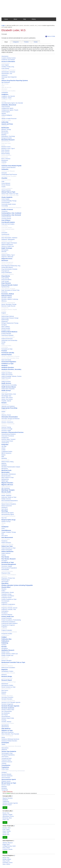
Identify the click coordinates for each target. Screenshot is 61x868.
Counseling (4, 226)
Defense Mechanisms (7, 244)
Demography (5, 250)
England (4, 313)
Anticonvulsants (6, 107)
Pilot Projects (5, 582)
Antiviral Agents (6, 112)
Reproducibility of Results (8, 673)
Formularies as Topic (7, 349)
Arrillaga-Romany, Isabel (9, 846)
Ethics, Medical (5, 327)
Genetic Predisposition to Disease (10, 356)
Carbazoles (5, 169)
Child (3, 182)
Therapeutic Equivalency (8, 755)
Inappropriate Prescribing (9, 408)
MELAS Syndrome (6, 453)
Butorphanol (5, 160)
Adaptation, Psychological (8, 70)
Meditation (4, 465)
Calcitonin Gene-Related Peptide (11, 166)
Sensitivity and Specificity (8, 701)
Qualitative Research (8, 650)
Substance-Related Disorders (9, 741)
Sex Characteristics (7, 711)
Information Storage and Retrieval (10, 419)
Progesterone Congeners (8, 625)
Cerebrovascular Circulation (9, 176)
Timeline (26, 42)
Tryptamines (5, 767)
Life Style (4, 446)
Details (36, 42)
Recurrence (5, 664)
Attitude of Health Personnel (9, 119)
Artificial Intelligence (7, 115)
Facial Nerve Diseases (7, 335)
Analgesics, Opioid (6, 98)
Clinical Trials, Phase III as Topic (10, 195)
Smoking (4, 720)
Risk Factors (5, 690)
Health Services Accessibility (9, 385)
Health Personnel (6, 378)
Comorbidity (5, 206)
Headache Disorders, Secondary (11, 369)
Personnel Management (9, 564)
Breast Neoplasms (6, 155)
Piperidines (5, 583)
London (3, 450)
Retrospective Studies (7, 685)
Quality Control (5, 652)
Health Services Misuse (9, 387)
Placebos (4, 589)
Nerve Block (5, 509)
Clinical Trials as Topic (8, 192)
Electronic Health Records (8, 306)
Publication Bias (6, 639)
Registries (5, 669)
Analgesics (5, 94)
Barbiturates (5, 128)
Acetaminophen (6, 63)
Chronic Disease (6, 185)
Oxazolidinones (6, 530)
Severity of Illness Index (8, 710)
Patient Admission (6, 543)
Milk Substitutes (6, 488)
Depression (5, 253)
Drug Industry (6, 276)
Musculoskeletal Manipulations (10, 501)
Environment (5, 315)
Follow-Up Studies (6, 346)
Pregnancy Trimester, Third (9, 609)
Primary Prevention (7, 618)
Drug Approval (5, 271)
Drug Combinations (7, 272)
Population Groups (6, 594)
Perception (4, 561)
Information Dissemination (10, 417)
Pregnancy (4, 603)
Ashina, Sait (6, 833)
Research (4, 675)
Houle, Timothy (7, 831)
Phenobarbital (5, 570)
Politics (3, 591)
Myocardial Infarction (7, 502)
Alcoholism (4, 89)
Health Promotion (6, 381)
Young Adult (5, 790)
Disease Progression (7, 264)
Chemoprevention (6, 180)
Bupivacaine (5, 157)
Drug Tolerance (6, 283)
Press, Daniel (6, 848)
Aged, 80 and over (6, 87)
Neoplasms (4, 507)
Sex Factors (5, 715)
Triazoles (4, 763)
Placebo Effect (6, 587)
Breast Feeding (6, 154)
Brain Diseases (5, 150)
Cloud (6, 42)
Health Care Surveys (7, 375)
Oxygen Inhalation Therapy (9, 532)
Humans (4, 403)
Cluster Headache (7, 197)
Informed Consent (6, 420)
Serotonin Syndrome (8, 708)
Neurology (5, 511)
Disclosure (5, 261)
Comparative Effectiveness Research (11, 208)
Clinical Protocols (6, 190)
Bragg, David (6, 844)
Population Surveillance (8, 596)
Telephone (4, 750)
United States (5, 769)
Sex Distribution (6, 713)
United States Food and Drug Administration (13, 771)
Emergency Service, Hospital (9, 309)
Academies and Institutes (8, 60)
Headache (5, 366)
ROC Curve (5, 659)
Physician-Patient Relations (9, 575)
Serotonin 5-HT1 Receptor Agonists (11, 702)
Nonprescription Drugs (8, 520)
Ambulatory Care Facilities (8, 91)
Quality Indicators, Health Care (10, 654)
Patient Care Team (7, 546)
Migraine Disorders (7, 483)
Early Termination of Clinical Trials (10, 290)
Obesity (4, 523)
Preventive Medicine (7, 615)
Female (3, 342)
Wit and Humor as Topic (9, 783)
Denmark (4, 252)
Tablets (3, 744)
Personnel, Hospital (7, 566)
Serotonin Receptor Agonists (10, 706)
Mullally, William (7, 859)
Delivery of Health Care (8, 246)
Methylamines (5, 479)
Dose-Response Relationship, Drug (11, 266)
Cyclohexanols (5, 234)
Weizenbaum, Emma (8, 816)
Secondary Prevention (7, 697)
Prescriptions (5, 611)
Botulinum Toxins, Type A (8, 148)
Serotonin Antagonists (7, 704)
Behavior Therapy (6, 129)
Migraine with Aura (7, 485)
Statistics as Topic (7, 730)
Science (4, 694)
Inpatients (4, 425)
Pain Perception (6, 539)
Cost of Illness (6, 220)
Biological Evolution (7, 138)
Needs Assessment (7, 506)
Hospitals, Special (6, 401)
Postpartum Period (6, 598)
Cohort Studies (5, 199)
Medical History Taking (7, 462)
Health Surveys (6, 390)
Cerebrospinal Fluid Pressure (9, 174)
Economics (4, 292)
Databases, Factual (7, 241)
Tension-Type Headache (9, 751)
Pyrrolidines (5, 648)
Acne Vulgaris (5, 65)
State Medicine (6, 729)
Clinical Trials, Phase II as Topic (10, 194)
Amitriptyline (5, 92)
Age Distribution (6, 82)
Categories (16, 42)
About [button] (15, 19)
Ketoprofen (5, 445)
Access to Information (8, 62)
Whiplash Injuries (6, 781)
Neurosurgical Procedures (8, 516)
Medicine (4, 463)
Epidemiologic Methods (8, 316)
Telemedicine (5, 748)
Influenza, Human (6, 415)
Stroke (3, 737)
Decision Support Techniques (9, 243)
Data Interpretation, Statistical (9, 238)
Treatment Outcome (7, 762)
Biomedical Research (8, 140)
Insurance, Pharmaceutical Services (12, 432)
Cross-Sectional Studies (8, 229)
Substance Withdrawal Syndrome (10, 739)
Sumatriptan (5, 743)
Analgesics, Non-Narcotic (8, 96)
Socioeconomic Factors (8, 723)
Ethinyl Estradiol (6, 328)
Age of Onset (5, 84)
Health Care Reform (7, 373)
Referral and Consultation (8, 668)
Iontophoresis (5, 438)
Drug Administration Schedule (9, 269)
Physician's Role (6, 573)
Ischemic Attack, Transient (8, 439)
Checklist (4, 178)
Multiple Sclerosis (6, 499)
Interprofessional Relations (9, 434)
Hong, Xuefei (6, 861)
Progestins (4, 627)
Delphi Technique (7, 248)
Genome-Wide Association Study (10, 358)
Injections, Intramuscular (8, 424)
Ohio (3, 525)
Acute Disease (5, 68)
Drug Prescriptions (6, 280)
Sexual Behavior (6, 716)
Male (3, 457)
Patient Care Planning (7, 544)
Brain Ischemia (5, 152)
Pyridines (4, 645)
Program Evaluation (7, 630)
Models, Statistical (6, 495)
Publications (5, 641)
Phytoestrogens (6, 580)
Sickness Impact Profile (8, 718)
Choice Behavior (6, 183)
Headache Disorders (8, 367)
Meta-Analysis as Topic (8, 477)
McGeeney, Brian (7, 818)
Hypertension (5, 404)
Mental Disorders (6, 476)
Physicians (4, 576)
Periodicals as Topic (8, 562)
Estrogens (4, 325)
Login (3, 25)
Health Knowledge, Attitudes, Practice (11, 376)
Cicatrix (3, 187)
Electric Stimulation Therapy (9, 304)
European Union (6, 330)
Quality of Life (5, 657)
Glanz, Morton (6, 864)
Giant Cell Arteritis (6, 360)
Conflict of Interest (7, 209)
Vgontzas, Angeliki (7, 815)
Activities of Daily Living (8, 67)
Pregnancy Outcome (7, 606)
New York (4, 518)
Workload (4, 787)
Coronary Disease (6, 219)
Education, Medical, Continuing (10, 299)
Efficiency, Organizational (8, 303)
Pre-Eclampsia (5, 601)
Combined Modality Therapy (9, 201)
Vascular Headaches (7, 776)
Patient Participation (7, 550)
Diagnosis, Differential (7, 257)
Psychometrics (5, 635)
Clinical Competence (7, 188)
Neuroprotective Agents (8, 514)
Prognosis (4, 628)
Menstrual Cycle (6, 470)
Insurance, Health (6, 431)
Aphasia (4, 113)
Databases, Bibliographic (8, 239)
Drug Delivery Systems (8, 274)
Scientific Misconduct (7, 696)
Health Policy (5, 380)
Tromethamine (6, 765)
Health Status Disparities (8, 389)
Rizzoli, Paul (6, 813)
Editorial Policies (7, 296)
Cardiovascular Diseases (8, 171)
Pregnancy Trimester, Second (9, 608)
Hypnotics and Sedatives (8, 406)
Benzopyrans (5, 133)
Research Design (7, 676)
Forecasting (5, 347)
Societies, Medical (6, 722)
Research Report (7, 680)
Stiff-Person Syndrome (8, 732)
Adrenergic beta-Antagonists (9, 77)
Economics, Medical (8, 294)
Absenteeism (5, 56)
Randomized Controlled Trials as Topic (13, 662)
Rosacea (4, 692)
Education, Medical (7, 298)
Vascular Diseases (6, 774)
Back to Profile (50, 36)
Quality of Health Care (7, 655)
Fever (3, 344)
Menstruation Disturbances (9, 474)
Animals (4, 101)
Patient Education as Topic (9, 548)
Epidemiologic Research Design (10, 318)
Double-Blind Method (7, 267)
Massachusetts (5, 460)
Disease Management (7, 262)
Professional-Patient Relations (9, 623)
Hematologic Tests (6, 396)
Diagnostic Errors (7, 259)
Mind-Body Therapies (8, 490)
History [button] (34, 19)
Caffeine (4, 164)
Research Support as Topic (9, 682)
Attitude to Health (6, 120)
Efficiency (4, 301)
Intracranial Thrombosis (8, 436)
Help (25, 19)
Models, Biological (6, 494)
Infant (3, 413)
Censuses (4, 173)
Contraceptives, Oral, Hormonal (11, 215)
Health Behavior (6, 371)
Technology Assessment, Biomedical (11, 746)
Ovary (3, 529)
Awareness (4, 126)
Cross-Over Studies (7, 228)
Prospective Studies (7, 634)
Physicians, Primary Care (8, 578)
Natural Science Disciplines (9, 504)
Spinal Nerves (5, 727)
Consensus (4, 211)
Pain (3, 534)
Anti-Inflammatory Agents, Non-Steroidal (12, 103)
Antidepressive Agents (7, 108)
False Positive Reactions (8, 337)
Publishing (5, 643)
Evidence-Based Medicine (9, 332)
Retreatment (5, 684)
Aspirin (3, 117)
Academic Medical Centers (9, 58)
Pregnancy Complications (8, 604)
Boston (3, 145)
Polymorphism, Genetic (8, 592)
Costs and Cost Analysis (8, 224)
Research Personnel (7, 678)
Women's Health (6, 785)
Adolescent (4, 75)
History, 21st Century (7, 399)
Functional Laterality (8, 353)
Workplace (4, 788)
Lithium (3, 448)
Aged (3, 86)
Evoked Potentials (6, 334)
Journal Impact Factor (7, 441)
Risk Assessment (6, 689)
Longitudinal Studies (7, 451)
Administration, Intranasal (8, 72)
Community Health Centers (9, 204)
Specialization (5, 725)
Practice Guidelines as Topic (9, 599)
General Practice (7, 355)
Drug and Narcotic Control (10, 285)
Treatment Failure (6, 760)
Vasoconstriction (6, 778)
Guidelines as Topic (8, 364)
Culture (3, 231)
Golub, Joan (6, 820)
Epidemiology (5, 320)
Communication (6, 202)
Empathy (4, 311)
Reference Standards (7, 666)
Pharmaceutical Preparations (9, 568)
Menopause (5, 469)
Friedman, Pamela (7, 849)
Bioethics (4, 135)
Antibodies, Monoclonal (9, 105)
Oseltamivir (5, 527)
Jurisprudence (5, 443)
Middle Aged (5, 481)
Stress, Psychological (7, 736)
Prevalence (4, 613)
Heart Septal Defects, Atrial (9, 394)
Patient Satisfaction (7, 551)
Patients (4, 555)
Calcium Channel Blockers (8, 167)
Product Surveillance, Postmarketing (11, 620)
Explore (5, 808)
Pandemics (4, 541)
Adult (3, 79)
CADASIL (4, 162)
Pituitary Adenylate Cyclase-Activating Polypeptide (17, 585)
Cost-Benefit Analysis (8, 222)
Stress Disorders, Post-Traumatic (10, 734)
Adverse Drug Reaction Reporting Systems (15, 81)
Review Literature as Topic (8, 687)
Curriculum (4, 233)
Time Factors (5, 757)
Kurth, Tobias (6, 829)
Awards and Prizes (7, 124)
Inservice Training (6, 427)
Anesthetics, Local (6, 100)
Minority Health (6, 492)
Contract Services (6, 217)
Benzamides (5, 131)
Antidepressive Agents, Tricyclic (10, 110)
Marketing (4, 458)
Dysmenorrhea (5, 287)
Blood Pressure (6, 142)
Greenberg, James (8, 863)
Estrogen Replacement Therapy (10, 323)
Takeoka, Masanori (8, 843)
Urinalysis (4, 772)
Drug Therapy (5, 281)
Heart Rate (4, 392)
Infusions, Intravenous (7, 422)
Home (6, 19)
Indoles (3, 412)
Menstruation (6, 472)
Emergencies (5, 308)
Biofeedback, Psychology (8, 136)
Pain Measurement (7, 537)
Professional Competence (8, 622)
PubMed (4, 637)
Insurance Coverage (7, 429)
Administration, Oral (7, 73)
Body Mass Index (6, 143)
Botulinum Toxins (6, 147)
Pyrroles (4, 647)
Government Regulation (9, 362)
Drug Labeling (5, 278)
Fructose (4, 351)
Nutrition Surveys (6, 522)
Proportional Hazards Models (9, 632)
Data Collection (6, 236)
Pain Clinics (5, 536)
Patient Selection (6, 553)
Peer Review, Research (9, 559)
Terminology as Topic (7, 753)
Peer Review (5, 557)
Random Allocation (6, 661)
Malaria (3, 455)
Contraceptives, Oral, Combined (11, 213)
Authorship (5, 122)
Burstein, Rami (6, 828)
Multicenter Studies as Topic (9, 497)
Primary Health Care (8, 616)
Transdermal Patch (6, 758)
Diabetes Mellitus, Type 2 (8, 255)
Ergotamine (5, 321)
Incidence (4, 410)
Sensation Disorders (7, 699)
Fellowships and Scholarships (9, 340)
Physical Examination (7, 571)
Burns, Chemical (6, 159)
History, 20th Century (7, 397)
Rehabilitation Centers (7, 671)
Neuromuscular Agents (8, 513)
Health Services (6, 383)
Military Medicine (6, 486)
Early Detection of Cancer (8, 289)
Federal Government (7, 339)
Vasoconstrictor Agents (9, 779)
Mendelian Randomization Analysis (11, 467)
